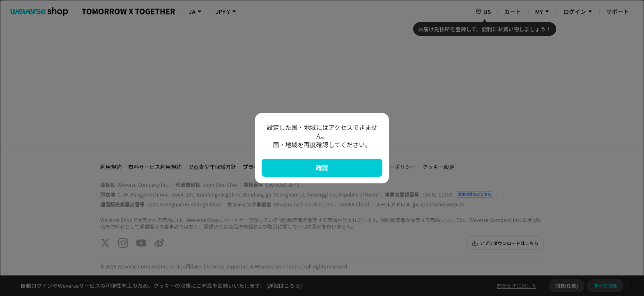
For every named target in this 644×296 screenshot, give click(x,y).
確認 (322, 168)
